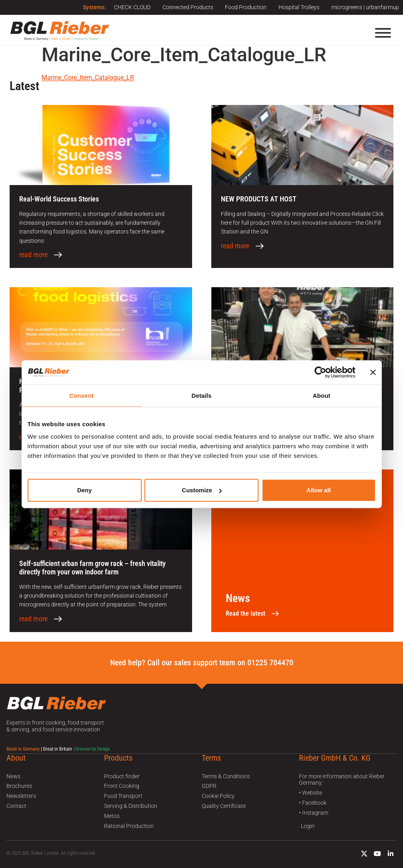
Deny (85, 490)
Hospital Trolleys (299, 7)
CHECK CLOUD (132, 7)
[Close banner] (373, 372)
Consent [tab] (81, 395)
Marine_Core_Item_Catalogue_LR (88, 78)
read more (33, 255)
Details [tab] (202, 395)
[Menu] (383, 33)
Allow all (319, 490)
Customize (202, 490)
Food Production (246, 7)
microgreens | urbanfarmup (365, 7)
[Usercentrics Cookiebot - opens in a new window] (320, 372)
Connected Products (187, 7)
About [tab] (322, 395)
